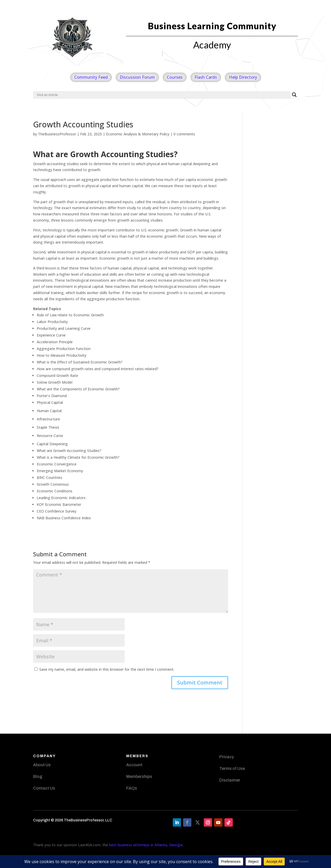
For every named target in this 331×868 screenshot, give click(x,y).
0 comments (184, 134)
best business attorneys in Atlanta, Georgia (146, 845)
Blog (38, 776)
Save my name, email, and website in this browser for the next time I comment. (107, 669)
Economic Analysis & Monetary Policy (138, 134)
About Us (42, 765)
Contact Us (44, 788)
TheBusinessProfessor (57, 134)
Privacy (227, 757)
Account (134, 765)
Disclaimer (230, 780)
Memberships (139, 776)
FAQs (132, 788)
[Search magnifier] (294, 95)
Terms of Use (232, 768)
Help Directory (243, 77)
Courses (175, 77)
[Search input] (163, 95)
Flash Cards (206, 77)
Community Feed (91, 77)
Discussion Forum (137, 77)
